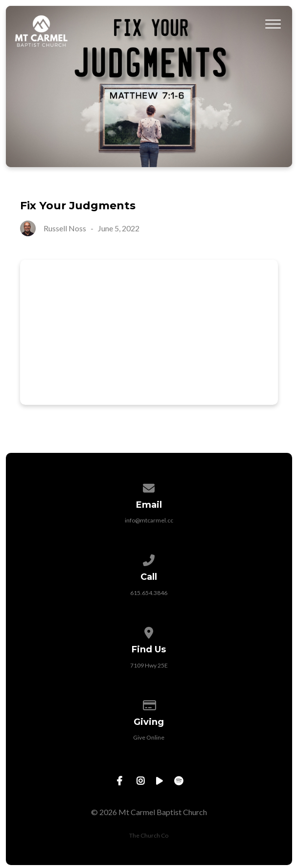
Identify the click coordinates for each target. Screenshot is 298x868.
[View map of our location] (149, 631)
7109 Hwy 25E (149, 665)
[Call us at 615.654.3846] (149, 558)
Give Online (149, 737)
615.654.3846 (149, 593)
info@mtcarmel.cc (149, 520)
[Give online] (149, 704)
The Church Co (149, 835)
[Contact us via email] (149, 486)
